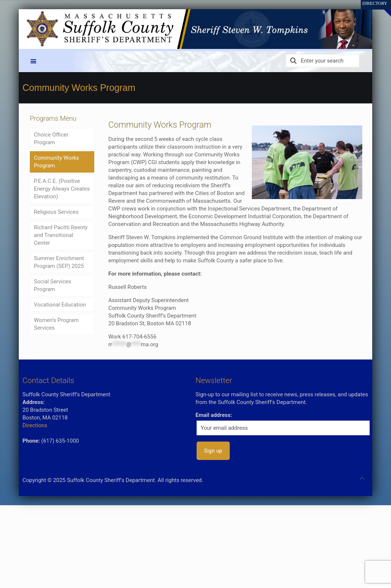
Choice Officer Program (51, 139)
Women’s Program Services (56, 324)
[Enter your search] (323, 61)
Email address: (214, 415)
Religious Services (56, 212)
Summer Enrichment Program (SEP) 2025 (59, 262)
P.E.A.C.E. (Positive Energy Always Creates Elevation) (62, 189)
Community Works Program (57, 162)
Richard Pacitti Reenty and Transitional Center (61, 235)
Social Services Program (52, 285)
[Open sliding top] (383, 8)
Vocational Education (60, 305)
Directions (35, 425)
